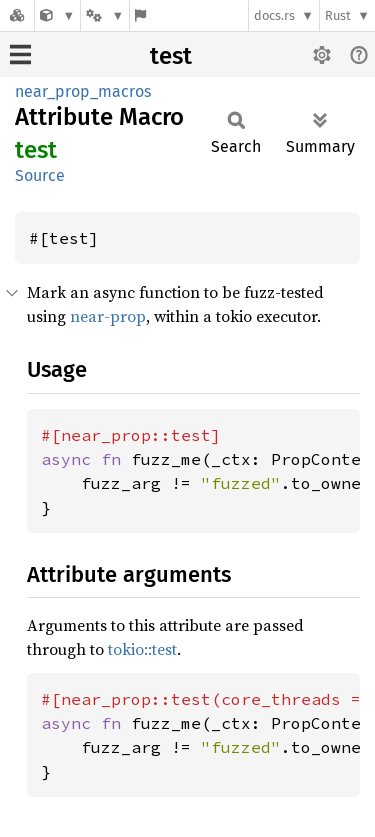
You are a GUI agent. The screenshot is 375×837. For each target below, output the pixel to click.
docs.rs (274, 15)
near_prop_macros (83, 91)
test (171, 56)
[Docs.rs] (17, 15)
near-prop (108, 316)
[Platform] (105, 15)
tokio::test (142, 649)
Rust (338, 15)
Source (40, 175)
